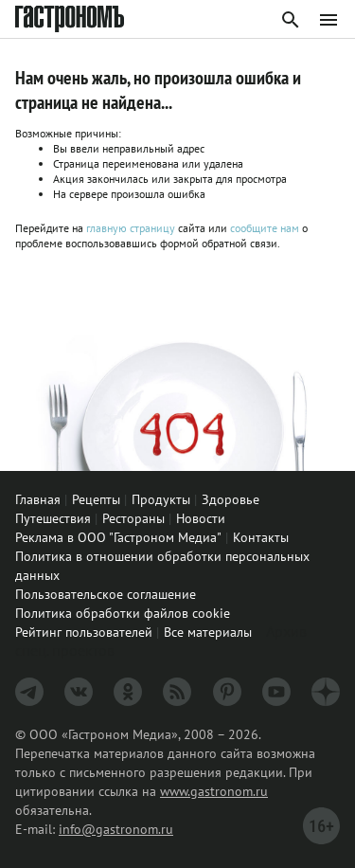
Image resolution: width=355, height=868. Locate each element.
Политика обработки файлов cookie (123, 613)
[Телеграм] (29, 692)
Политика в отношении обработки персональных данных (162, 566)
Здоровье (231, 499)
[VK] (79, 692)
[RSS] (177, 692)
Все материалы (208, 632)
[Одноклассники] (128, 692)
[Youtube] (276, 692)
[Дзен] (326, 692)
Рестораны (133, 518)
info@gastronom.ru (116, 829)
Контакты (261, 537)
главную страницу (131, 228)
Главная (38, 499)
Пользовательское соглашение (106, 594)
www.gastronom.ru (214, 791)
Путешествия (53, 518)
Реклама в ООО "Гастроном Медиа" (118, 537)
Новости (201, 518)
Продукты (161, 499)
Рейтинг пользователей (84, 632)
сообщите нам (266, 228)
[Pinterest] (227, 692)
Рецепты (96, 499)
